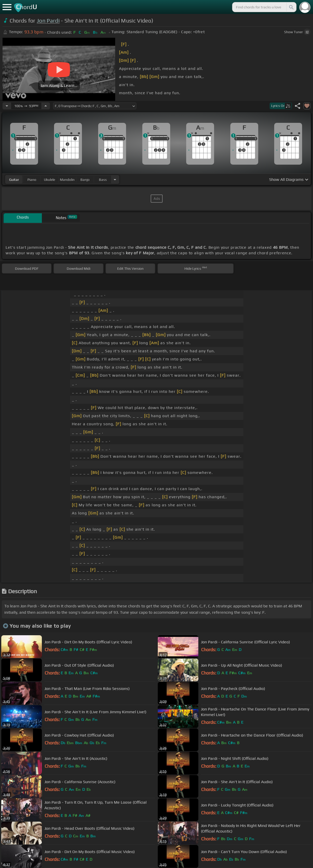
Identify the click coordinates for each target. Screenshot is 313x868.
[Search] (291, 7)
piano (32, 180)
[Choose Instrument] (115, 179)
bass (103, 180)
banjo (85, 180)
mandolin (67, 180)
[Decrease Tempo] (7, 106)
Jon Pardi (48, 21)
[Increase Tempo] (46, 106)
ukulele (49, 180)
